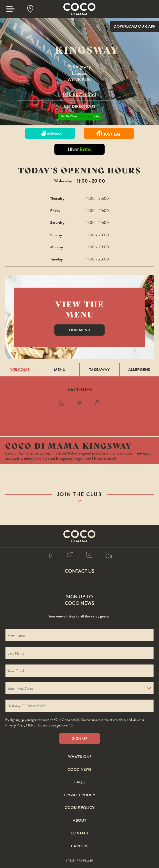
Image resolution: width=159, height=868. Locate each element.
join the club (79, 494)
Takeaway (99, 370)
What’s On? (80, 757)
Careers (80, 846)
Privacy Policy (80, 795)
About (79, 821)
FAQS (79, 782)
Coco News (79, 770)
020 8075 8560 (80, 94)
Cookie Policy (79, 808)
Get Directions (80, 106)
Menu (60, 370)
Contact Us (79, 571)
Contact (80, 833)
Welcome (20, 370)
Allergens (139, 370)
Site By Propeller (80, 861)
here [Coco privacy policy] (31, 725)
